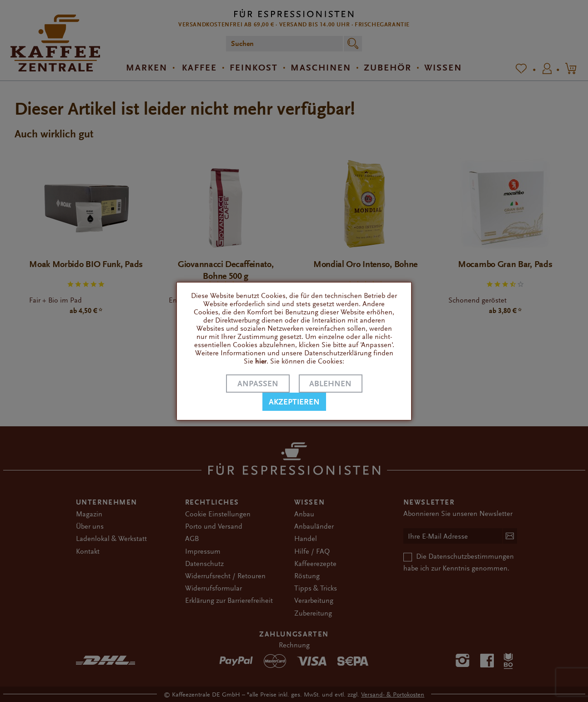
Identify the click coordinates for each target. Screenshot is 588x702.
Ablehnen (330, 384)
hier (261, 361)
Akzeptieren (294, 402)
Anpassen (258, 384)
